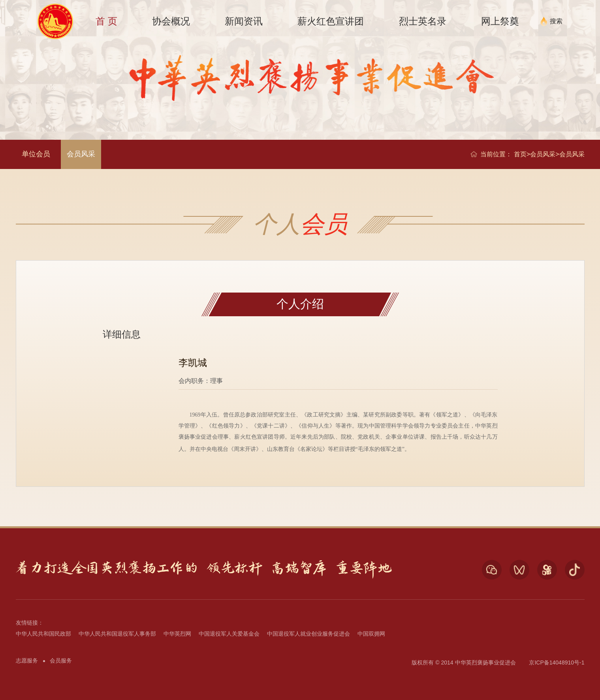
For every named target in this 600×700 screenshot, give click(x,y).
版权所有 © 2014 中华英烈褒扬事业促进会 (464, 662)
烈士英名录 (423, 21)
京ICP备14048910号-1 (557, 662)
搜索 (556, 21)
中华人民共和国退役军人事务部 (117, 634)
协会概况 (171, 21)
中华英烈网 (177, 634)
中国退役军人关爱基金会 (229, 634)
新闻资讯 (244, 21)
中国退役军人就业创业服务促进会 (308, 634)
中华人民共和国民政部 (43, 634)
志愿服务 (27, 661)
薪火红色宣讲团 (331, 21)
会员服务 (61, 661)
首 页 (106, 21)
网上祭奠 (500, 21)
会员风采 (81, 154)
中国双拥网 (371, 634)
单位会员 (36, 154)
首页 (520, 154)
